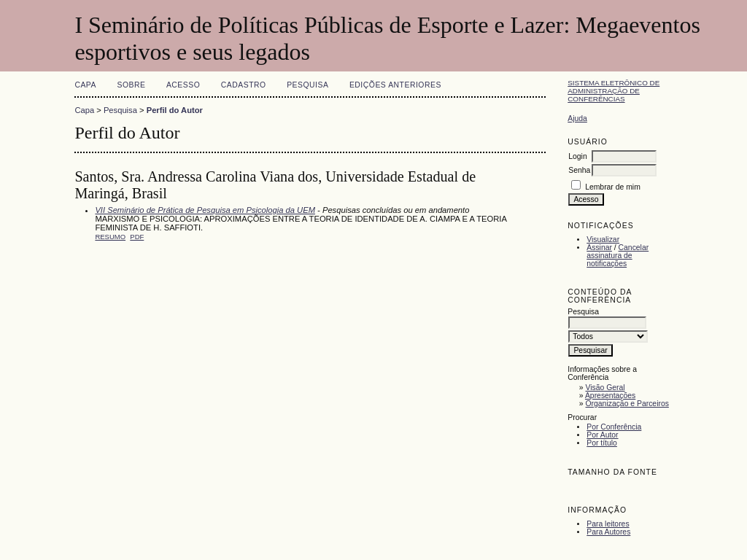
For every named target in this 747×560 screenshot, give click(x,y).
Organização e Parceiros (627, 404)
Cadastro (244, 85)
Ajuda (577, 118)
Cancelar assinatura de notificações (618, 256)
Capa (85, 85)
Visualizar (603, 240)
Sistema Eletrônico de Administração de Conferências (614, 91)
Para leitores (608, 524)
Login (577, 156)
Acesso (183, 85)
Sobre (131, 85)
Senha (579, 170)
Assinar (599, 248)
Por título (602, 443)
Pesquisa (307, 85)
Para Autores (608, 532)
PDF (137, 237)
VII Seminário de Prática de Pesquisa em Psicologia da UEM (205, 210)
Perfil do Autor (175, 110)
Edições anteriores (395, 85)
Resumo (110, 237)
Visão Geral (605, 388)
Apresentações (610, 396)
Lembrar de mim (613, 187)
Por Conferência (614, 427)
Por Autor (602, 435)
